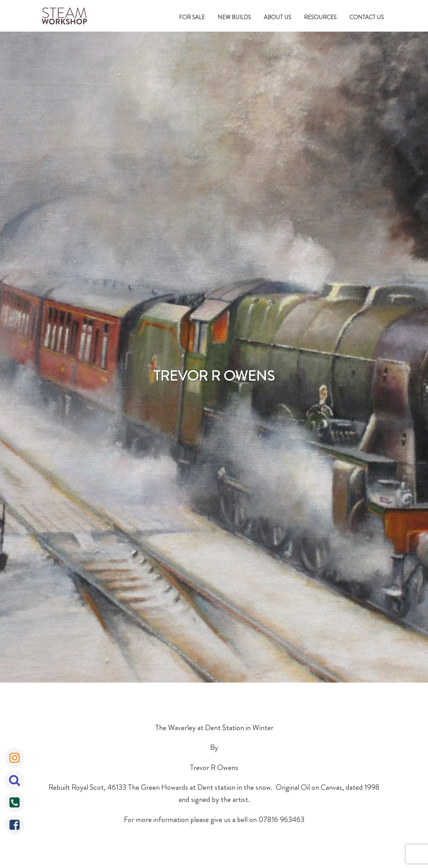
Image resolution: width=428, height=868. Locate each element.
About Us (278, 17)
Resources (320, 17)
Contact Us (367, 17)
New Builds (234, 17)
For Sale (192, 17)
